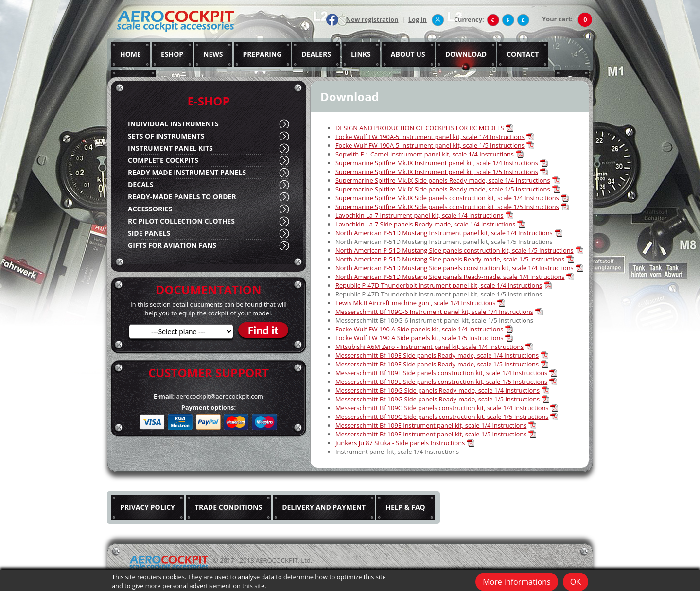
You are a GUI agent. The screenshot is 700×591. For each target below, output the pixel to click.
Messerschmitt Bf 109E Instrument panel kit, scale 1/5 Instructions (431, 434)
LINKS (361, 54)
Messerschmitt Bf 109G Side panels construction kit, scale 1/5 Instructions (442, 417)
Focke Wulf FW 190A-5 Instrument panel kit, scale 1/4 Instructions (430, 137)
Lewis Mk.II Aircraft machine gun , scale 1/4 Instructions (415, 303)
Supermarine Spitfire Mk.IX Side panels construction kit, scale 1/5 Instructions (447, 207)
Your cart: (557, 19)
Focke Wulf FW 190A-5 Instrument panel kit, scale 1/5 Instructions (430, 145)
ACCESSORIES (150, 209)
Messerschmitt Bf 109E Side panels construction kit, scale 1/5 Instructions (441, 382)
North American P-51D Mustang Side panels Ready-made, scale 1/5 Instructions (450, 259)
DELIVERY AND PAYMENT (324, 507)
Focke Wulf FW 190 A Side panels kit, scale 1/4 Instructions (419, 329)
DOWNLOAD (466, 54)
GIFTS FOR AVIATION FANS (172, 245)
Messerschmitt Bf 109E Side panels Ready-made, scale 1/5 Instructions (437, 364)
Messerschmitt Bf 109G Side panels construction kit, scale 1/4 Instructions (442, 408)
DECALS (140, 184)
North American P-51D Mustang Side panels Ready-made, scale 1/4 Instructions (450, 277)
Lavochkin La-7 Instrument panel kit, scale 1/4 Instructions (420, 215)
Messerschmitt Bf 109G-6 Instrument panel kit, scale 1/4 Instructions (434, 312)
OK (576, 582)
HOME (131, 54)
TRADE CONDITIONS (228, 507)
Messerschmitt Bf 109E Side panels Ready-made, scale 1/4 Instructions (437, 355)
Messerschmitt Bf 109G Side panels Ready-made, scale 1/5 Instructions (437, 399)
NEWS (213, 54)
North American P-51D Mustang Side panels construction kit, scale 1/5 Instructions (455, 250)
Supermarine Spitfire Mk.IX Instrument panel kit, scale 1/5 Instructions (437, 172)
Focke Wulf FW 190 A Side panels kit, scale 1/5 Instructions (419, 338)
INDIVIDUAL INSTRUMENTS (173, 124)
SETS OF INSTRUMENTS (166, 136)
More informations (517, 582)
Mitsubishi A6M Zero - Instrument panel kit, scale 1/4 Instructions (429, 347)
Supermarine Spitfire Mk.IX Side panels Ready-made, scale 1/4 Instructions (443, 180)
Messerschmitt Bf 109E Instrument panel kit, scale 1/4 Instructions (431, 425)
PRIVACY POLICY (148, 507)
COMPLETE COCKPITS (163, 160)
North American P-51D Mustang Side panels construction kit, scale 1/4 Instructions (455, 268)
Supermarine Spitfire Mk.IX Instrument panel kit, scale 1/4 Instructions (437, 163)
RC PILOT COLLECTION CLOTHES (181, 221)
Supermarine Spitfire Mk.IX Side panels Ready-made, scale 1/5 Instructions (443, 189)
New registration (372, 19)
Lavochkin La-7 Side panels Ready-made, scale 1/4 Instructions (425, 224)
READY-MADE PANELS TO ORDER (182, 197)
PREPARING (262, 54)
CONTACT (523, 54)
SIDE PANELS (149, 233)
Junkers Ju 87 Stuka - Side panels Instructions (400, 443)
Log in (418, 19)
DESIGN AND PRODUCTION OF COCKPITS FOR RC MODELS (420, 128)
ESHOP (172, 54)
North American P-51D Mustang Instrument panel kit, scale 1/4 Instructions (444, 233)
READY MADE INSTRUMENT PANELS (187, 172)
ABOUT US (408, 54)
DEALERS (316, 54)
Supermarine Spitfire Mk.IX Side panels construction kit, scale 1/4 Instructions (447, 198)
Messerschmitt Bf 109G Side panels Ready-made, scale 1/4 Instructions (437, 390)
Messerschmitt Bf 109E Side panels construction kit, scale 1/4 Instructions (441, 373)
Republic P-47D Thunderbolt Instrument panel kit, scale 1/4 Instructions (439, 285)
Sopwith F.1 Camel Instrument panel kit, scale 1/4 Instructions (425, 154)
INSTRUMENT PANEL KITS (170, 148)
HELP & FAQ (405, 507)
